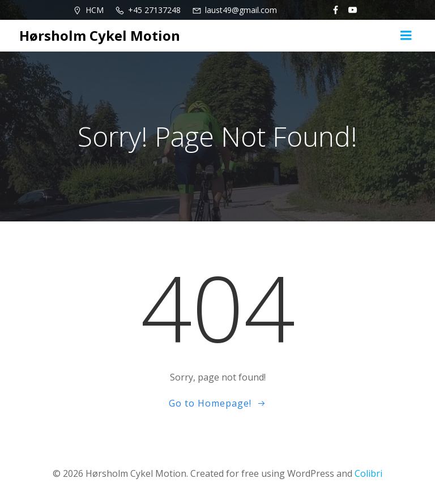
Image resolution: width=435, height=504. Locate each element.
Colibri (368, 473)
